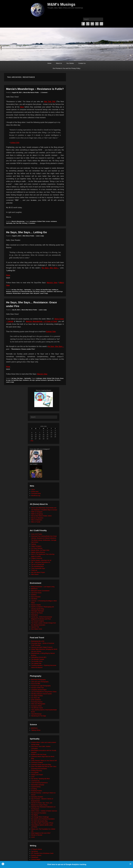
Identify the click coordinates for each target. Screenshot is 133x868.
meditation (50, 292)
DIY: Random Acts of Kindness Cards (42, 853)
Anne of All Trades (37, 534)
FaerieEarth (35, 857)
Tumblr (97, 24)
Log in (33, 489)
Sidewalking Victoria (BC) (39, 657)
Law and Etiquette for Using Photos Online (44, 692)
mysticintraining (36, 787)
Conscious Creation (37, 763)
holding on (55, 290)
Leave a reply (40, 236)
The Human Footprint (38, 621)
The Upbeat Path (36, 663)
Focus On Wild (36, 684)
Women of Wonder (37, 835)
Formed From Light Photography (41, 686)
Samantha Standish (37, 797)
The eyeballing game (37, 566)
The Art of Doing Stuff (38, 564)
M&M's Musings (61, 4)
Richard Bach (17, 293)
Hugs (8, 275)
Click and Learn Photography (40, 682)
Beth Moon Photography (38, 680)
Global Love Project (37, 775)
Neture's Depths (36, 605)
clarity (44, 378)
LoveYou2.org (35, 781)
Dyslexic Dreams (36, 855)
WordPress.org (36, 496)
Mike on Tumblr (36, 522)
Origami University (37, 558)
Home (49, 63)
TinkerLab (34, 570)
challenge (39, 378)
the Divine (57, 380)
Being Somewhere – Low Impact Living (43, 587)
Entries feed (35, 492)
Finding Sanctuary (37, 771)
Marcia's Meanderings (18, 221)
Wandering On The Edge (39, 716)
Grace (62, 378)
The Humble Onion (37, 661)
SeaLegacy (35, 615)
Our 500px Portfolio (37, 696)
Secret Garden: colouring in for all (41, 560)
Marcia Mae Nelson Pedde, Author (41, 516)
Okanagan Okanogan (38, 611)
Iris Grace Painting (37, 548)
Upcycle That (35, 627)
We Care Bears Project (38, 572)
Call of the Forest (36, 593)
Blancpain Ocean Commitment (40, 591)
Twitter (88, 24)
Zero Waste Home (37, 629)
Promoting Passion (37, 702)
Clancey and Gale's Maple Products (42, 647)
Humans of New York (37, 688)
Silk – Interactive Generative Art (41, 562)
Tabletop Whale (36, 730)
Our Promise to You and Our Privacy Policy (67, 68)
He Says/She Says (46, 290)
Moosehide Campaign (38, 785)
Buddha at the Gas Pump (39, 754)
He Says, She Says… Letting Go (26, 232)
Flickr (92, 24)
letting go (43, 292)
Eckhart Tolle (15, 143)
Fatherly (34, 544)
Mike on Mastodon (37, 520)
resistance (54, 221)
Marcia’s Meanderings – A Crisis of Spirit (41, 321)
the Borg (25, 223)
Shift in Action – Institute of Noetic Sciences (44, 811)
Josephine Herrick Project (39, 690)
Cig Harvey (34, 851)
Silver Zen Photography (38, 704)
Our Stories (70, 63)
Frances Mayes (36, 859)
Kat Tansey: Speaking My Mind (40, 779)
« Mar (32, 441)
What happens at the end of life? (41, 833)
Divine (38, 290)
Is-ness (48, 221)
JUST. (33, 777)
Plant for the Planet (37, 613)
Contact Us (82, 63)
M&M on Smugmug (37, 514)
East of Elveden (36, 597)
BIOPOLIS (34, 589)
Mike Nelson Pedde (28, 236)
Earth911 (34, 595)
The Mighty (34, 815)
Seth (31, 293)
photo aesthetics (36, 700)
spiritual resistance (41, 380)
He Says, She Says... (18, 290)
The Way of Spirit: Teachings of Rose (42, 823)
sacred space (26, 293)
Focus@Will (35, 773)
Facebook (83, 24)
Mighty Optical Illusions (38, 552)
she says (32, 380)
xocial (33, 837)
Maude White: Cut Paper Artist (40, 550)
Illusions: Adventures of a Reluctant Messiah (19, 292)
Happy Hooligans (36, 546)
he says (8, 380)
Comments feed (36, 493)
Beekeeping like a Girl (38, 641)
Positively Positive (37, 791)
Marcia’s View (52, 283)
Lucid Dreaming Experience (39, 783)
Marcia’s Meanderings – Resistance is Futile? (35, 89)
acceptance (33, 221)
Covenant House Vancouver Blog (41, 765)
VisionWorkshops (36, 714)
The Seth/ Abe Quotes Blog (39, 821)
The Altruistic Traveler (38, 659)
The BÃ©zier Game (37, 708)
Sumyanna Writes (36, 706)
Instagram (101, 24)
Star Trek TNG (50, 102)
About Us (59, 63)
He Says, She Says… (50, 268)
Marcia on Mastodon (37, 518)
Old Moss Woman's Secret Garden (42, 694)
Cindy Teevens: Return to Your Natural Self (44, 761)
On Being (34, 789)
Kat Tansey (36, 292)
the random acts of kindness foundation (43, 819)
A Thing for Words (37, 849)
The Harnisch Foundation (39, 813)
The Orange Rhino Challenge (40, 817)
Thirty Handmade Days (38, 568)
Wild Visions (35, 574)
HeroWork (34, 599)
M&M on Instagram (37, 512)
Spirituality (9, 223)
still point (36, 293)
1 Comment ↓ (44, 93)
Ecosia (57, 378)
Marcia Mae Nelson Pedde (31, 93)
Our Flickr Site (35, 698)
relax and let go (58, 292)
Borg (22, 107)
